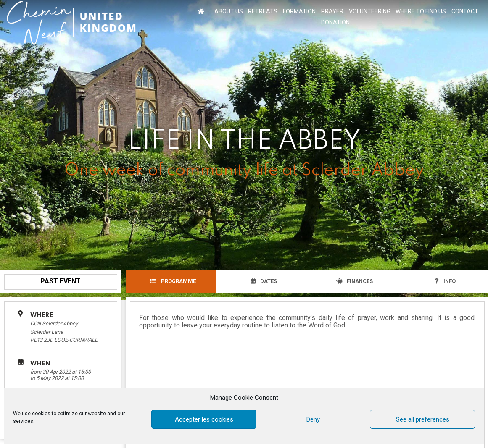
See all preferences (423, 419)
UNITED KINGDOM (108, 22)
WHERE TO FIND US (421, 11)
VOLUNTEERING (370, 11)
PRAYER (332, 11)
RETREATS (263, 11)
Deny (313, 419)
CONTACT (465, 11)
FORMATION (299, 11)
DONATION (335, 22)
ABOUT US (229, 11)
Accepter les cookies (204, 419)
